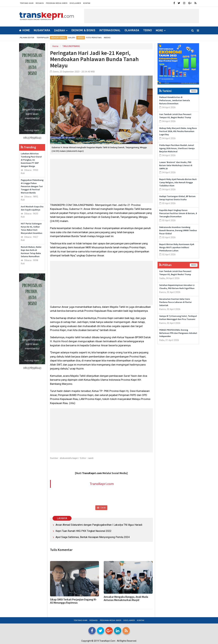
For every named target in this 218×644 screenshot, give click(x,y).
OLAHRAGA (132, 30)
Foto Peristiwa (94, 38)
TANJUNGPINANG (71, 46)
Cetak (101, 508)
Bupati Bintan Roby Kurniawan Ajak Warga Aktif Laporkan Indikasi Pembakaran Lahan (177, 247)
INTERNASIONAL (110, 30)
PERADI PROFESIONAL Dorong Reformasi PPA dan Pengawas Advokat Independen (178, 333)
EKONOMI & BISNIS (83, 30)
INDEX (194, 91)
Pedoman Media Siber (57, 3)
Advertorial (58, 38)
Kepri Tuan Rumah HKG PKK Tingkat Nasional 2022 (84, 531)
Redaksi (40, 3)
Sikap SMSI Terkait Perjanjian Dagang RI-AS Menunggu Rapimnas (73, 601)
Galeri (72, 38)
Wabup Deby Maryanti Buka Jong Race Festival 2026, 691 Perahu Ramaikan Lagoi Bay (178, 131)
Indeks (107, 38)
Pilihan (165, 265)
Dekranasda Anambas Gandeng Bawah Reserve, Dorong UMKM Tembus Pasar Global (178, 230)
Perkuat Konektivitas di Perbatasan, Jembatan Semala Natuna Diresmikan (175, 100)
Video (81, 38)
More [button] (159, 31)
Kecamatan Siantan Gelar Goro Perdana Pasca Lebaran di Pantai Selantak (175, 302)
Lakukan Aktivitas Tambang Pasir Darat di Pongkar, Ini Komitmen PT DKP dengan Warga (31, 160)
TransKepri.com (102, 484)
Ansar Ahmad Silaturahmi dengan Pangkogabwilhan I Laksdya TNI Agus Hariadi (99, 525)
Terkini (165, 91)
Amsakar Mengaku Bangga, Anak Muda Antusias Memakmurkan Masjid (126, 598)
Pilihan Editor (27, 38)
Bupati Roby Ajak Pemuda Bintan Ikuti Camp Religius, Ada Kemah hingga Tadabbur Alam (178, 182)
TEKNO (148, 30)
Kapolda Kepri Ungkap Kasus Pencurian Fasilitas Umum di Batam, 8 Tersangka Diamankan (178, 213)
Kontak (87, 3)
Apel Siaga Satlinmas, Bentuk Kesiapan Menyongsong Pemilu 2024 (93, 537)
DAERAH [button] (60, 31)
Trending (28, 147)
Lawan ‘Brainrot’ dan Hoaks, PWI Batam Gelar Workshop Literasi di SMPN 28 (176, 165)
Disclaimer (75, 3)
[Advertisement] (142, 16)
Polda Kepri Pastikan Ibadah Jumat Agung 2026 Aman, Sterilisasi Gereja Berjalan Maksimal (177, 148)
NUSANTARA (42, 30)
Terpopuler (43, 38)
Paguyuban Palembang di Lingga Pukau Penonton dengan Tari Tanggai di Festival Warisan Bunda (32, 186)
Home (24, 30)
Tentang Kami (27, 3)
